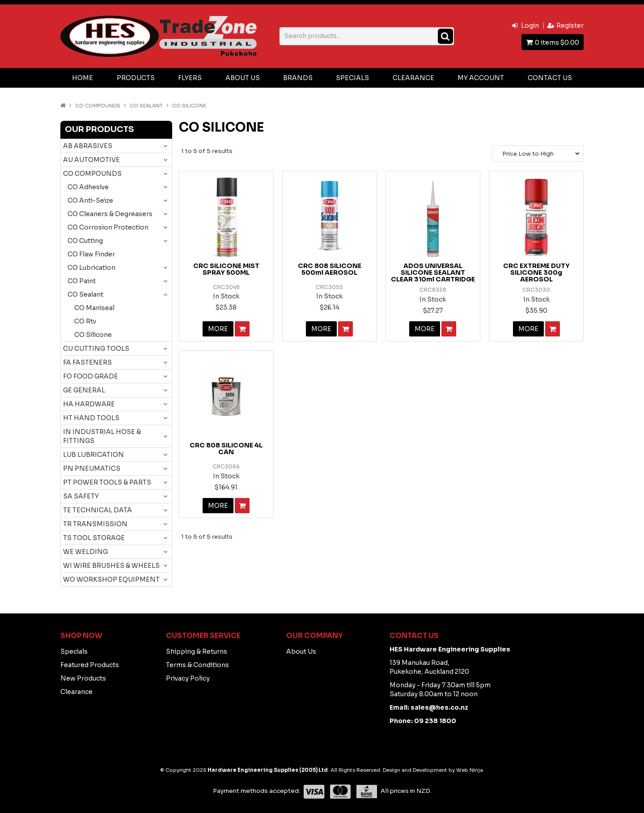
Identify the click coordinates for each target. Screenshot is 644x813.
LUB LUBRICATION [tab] (93, 455)
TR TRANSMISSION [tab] (95, 524)
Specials (352, 78)
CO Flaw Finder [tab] (91, 254)
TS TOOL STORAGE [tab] (94, 538)
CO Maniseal (94, 308)
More (218, 329)
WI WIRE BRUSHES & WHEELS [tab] (111, 566)
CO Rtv (85, 321)
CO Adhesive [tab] (88, 187)
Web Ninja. (470, 770)
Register (570, 26)
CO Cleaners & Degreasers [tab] (110, 214)
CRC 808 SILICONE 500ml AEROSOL (330, 269)
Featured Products (90, 665)
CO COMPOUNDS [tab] (92, 174)
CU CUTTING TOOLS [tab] (96, 349)
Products (136, 78)
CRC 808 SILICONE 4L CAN (226, 449)
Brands (298, 78)
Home (83, 78)
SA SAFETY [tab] (81, 496)
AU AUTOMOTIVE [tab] (91, 160)
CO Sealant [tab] (85, 294)
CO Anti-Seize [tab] (90, 200)
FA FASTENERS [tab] (87, 362)
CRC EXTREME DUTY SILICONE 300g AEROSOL (536, 273)
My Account (481, 78)
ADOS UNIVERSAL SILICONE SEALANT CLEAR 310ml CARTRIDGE (433, 273)
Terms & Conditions (197, 665)
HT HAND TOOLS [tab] (91, 418)
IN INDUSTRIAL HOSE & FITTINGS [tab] (102, 436)
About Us (243, 78)
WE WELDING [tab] (85, 552)
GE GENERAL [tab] (84, 390)
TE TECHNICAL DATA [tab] (97, 510)
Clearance (413, 78)
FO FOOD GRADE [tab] (91, 376)
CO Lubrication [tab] (91, 268)
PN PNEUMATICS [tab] (92, 468)
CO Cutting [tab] (85, 241)
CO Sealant (146, 106)
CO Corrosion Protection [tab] (108, 227)
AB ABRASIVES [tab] (88, 146)
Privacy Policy (188, 678)
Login (530, 26)
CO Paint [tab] (82, 281)
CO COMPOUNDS (98, 106)
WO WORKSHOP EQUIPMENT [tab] (111, 579)
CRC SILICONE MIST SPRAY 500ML (226, 269)
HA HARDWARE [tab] (89, 404)
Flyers (190, 78)
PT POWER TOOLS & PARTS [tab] (107, 482)
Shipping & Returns (197, 651)
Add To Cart (242, 329)
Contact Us (550, 78)
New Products (83, 678)
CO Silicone (93, 335)
